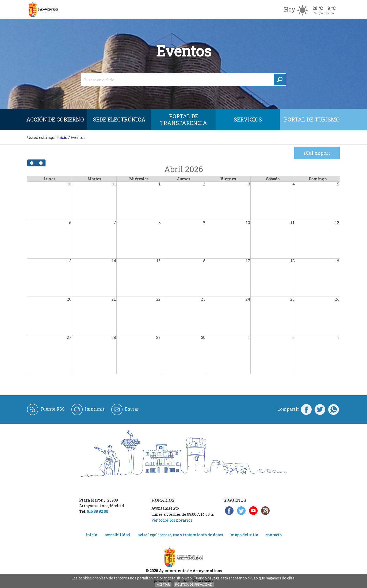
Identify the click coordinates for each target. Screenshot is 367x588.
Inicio (62, 137)
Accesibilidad (117, 535)
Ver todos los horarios (172, 520)
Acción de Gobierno (55, 119)
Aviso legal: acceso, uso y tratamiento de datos (180, 535)
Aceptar (163, 584)
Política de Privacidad (194, 584)
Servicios (248, 119)
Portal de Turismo (312, 119)
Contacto (274, 535)
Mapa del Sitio (244, 535)
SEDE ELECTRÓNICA (119, 119)
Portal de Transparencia (183, 120)
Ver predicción (324, 13)
